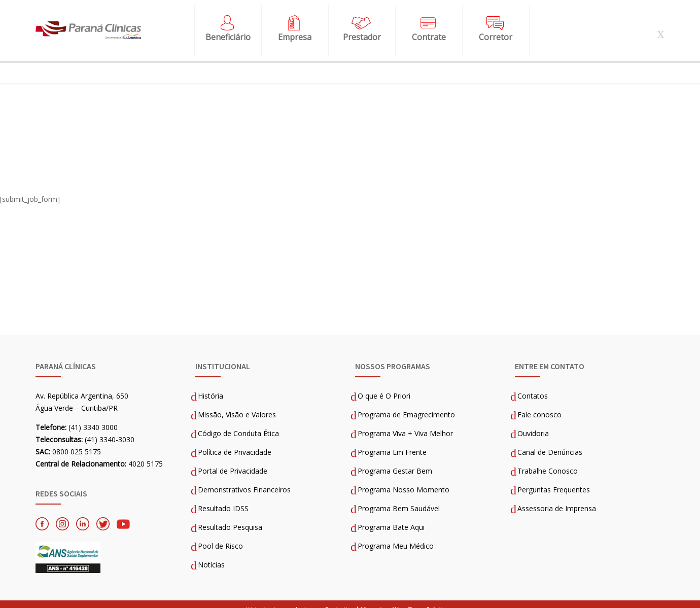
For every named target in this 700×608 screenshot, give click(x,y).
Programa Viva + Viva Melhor (405, 423)
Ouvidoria (533, 423)
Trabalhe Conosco (548, 461)
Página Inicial (58, 111)
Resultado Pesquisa (230, 517)
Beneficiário (228, 32)
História (211, 386)
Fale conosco (539, 404)
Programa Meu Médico (396, 536)
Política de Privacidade (235, 442)
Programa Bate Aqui (391, 517)
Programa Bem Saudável (399, 498)
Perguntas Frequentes (554, 479)
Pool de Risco (220, 536)
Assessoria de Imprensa (557, 498)
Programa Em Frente (392, 442)
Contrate (429, 32)
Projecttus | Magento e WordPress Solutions (389, 600)
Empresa (295, 32)
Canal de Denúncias (550, 442)
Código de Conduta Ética (238, 423)
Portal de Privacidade (233, 461)
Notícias (211, 555)
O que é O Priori (384, 386)
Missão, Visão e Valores (237, 404)
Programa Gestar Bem (395, 461)
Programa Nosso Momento (404, 479)
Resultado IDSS (223, 498)
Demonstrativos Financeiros (244, 479)
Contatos (533, 386)
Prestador (362, 32)
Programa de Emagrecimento (406, 404)
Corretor (496, 32)
